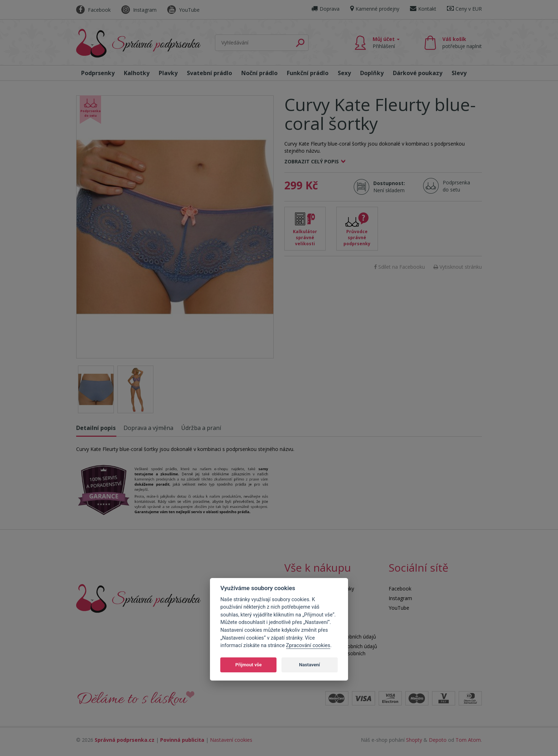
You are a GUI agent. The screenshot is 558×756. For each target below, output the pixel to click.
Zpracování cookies (308, 645)
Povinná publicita (182, 740)
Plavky (168, 73)
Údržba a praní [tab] (201, 428)
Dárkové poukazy (418, 73)
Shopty (414, 740)
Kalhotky (137, 73)
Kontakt (423, 9)
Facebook (93, 10)
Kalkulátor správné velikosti (305, 238)
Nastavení (309, 665)
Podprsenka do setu (454, 186)
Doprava (325, 9)
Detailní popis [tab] (96, 428)
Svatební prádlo (209, 73)
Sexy (344, 73)
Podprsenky (98, 73)
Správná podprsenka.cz (125, 740)
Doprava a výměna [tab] (148, 428)
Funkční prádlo (308, 73)
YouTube (183, 10)
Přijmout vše (248, 665)
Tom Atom (468, 740)
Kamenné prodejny (375, 9)
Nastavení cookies (231, 740)
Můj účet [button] (386, 43)
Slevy (459, 73)
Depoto (438, 740)
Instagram (139, 10)
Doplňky (372, 73)
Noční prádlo (259, 73)
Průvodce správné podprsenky (357, 238)
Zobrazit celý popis (312, 161)
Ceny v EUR (464, 9)
